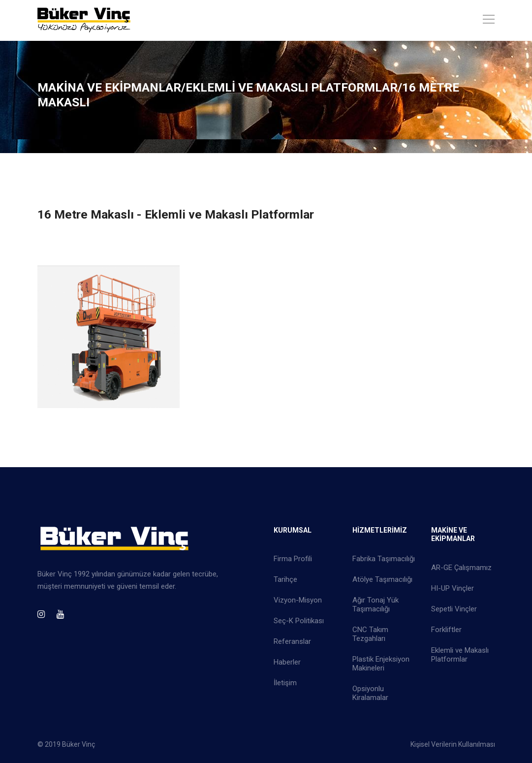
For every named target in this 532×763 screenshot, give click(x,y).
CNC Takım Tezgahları (370, 634)
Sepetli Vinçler (454, 609)
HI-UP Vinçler (453, 588)
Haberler (287, 662)
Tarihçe (285, 579)
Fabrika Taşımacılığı (384, 559)
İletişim (285, 683)
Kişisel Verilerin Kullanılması (453, 744)
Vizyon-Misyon (298, 600)
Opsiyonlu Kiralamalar (370, 693)
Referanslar (292, 641)
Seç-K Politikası (299, 621)
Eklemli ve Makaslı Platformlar (460, 655)
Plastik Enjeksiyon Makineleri (381, 664)
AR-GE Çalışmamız (461, 568)
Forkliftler (446, 630)
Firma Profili (293, 559)
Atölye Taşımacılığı (382, 579)
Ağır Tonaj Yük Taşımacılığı (376, 604)
